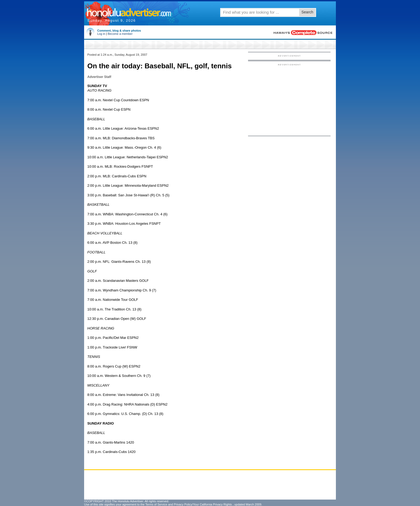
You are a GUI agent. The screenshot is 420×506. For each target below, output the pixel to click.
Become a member (120, 34)
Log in (101, 34)
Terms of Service (156, 504)
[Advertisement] (289, 99)
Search (307, 12)
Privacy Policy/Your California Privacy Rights (203, 504)
